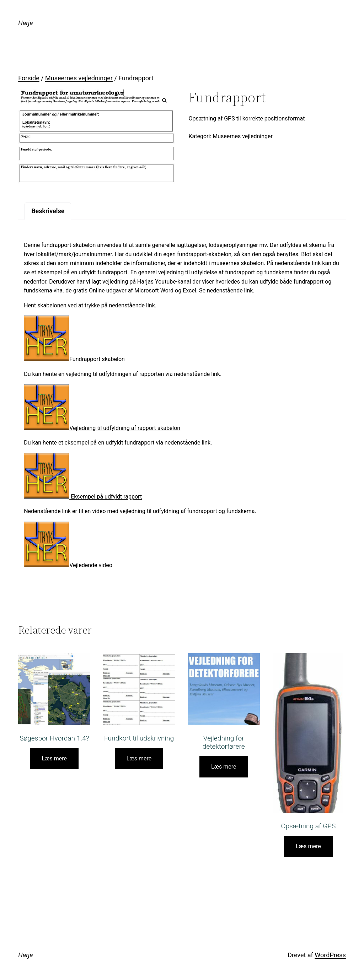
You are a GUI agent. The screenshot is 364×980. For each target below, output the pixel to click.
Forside (29, 78)
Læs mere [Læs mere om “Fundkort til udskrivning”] (139, 758)
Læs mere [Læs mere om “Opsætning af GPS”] (308, 846)
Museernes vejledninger (79, 78)
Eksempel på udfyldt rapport (83, 497)
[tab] (48, 211)
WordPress (330, 955)
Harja (26, 23)
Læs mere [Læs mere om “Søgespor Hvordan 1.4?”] (54, 758)
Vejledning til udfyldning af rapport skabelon (125, 428)
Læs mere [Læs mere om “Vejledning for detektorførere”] (224, 767)
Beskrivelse (48, 211)
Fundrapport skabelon (74, 359)
